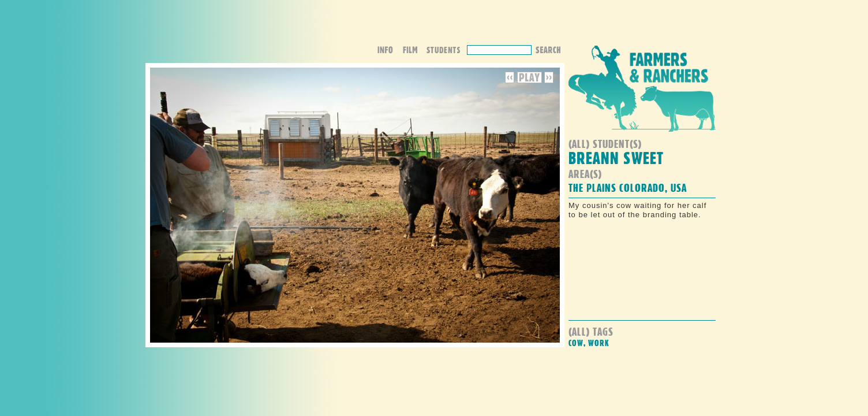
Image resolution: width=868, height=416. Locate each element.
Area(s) (585, 174)
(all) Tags (591, 331)
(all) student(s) (605, 144)
